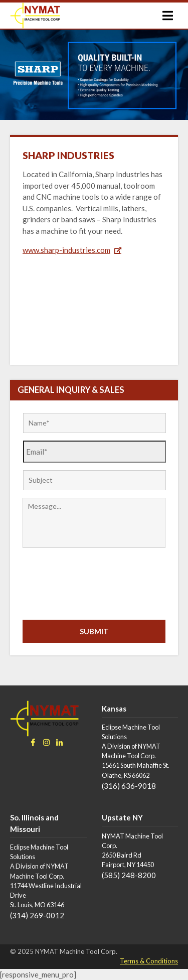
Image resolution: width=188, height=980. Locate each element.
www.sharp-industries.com (66, 250)
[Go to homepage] (35, 16)
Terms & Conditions (149, 961)
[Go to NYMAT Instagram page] (48, 742)
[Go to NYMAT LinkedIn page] (61, 742)
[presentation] (99, 583)
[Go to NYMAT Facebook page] (35, 742)
